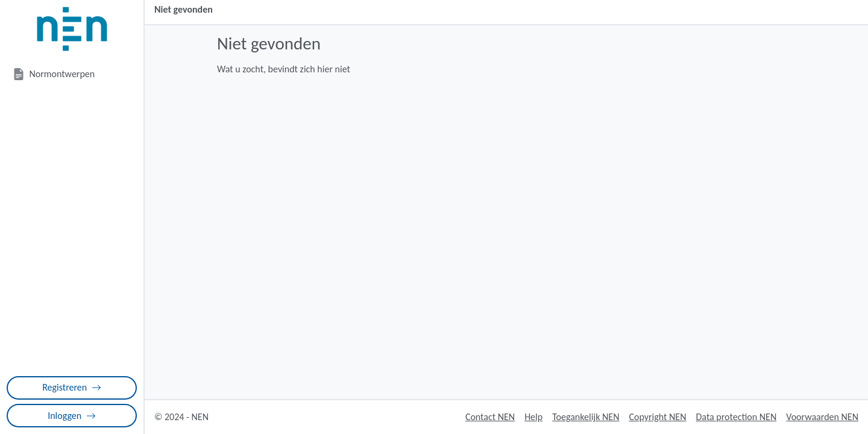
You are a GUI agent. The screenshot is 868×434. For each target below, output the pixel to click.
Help (533, 417)
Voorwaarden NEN (822, 417)
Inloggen (72, 416)
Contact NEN (490, 417)
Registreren (72, 387)
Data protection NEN (737, 417)
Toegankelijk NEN (586, 417)
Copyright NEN (657, 417)
